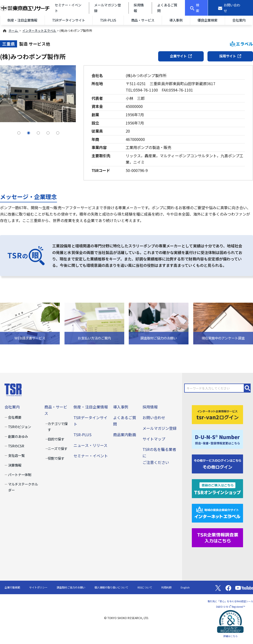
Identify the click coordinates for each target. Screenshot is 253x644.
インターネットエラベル (39, 30)
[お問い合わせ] (230, 8)
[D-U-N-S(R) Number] (217, 439)
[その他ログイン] (217, 463)
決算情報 (15, 465)
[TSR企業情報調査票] (217, 537)
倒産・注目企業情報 (22, 20)
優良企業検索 (207, 20)
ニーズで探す (57, 448)
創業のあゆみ (18, 436)
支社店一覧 (16, 455)
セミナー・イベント (91, 456)
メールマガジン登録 (160, 428)
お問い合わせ (154, 417)
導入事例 (176, 20)
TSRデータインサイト (69, 20)
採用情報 (150, 407)
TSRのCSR (16, 446)
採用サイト (230, 56)
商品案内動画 (124, 435)
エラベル (241, 44)
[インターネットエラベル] (217, 513)
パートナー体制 (20, 475)
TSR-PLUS (108, 20)
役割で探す (56, 458)
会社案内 (239, 20)
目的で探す (56, 439)
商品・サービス (143, 20)
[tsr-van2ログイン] (217, 414)
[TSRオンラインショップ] (217, 488)
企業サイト (181, 56)
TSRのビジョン (20, 427)
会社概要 (15, 417)
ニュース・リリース (90, 445)
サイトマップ (154, 439)
